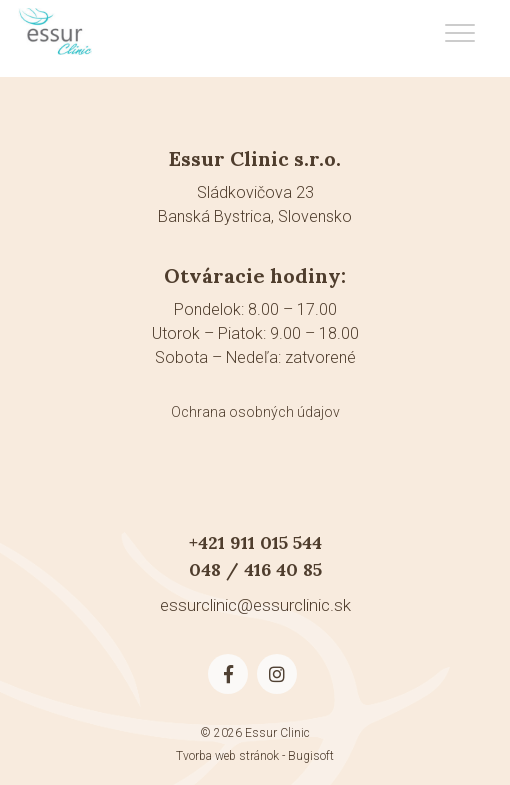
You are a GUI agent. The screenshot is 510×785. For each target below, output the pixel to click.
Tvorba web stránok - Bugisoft (255, 756)
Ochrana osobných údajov (255, 412)
